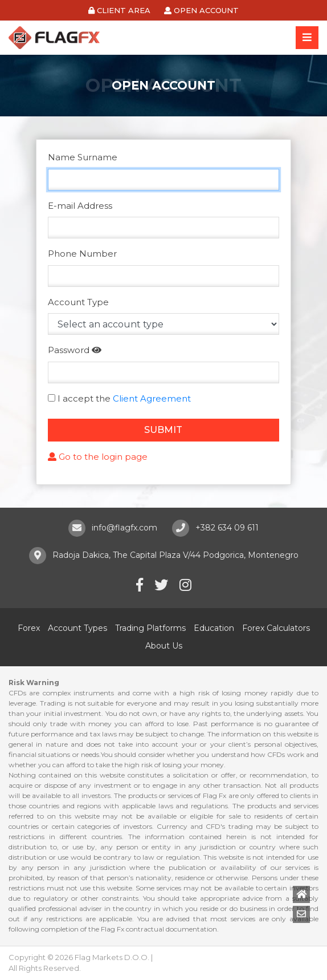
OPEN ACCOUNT (201, 10)
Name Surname (83, 157)
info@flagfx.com (124, 528)
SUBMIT (163, 430)
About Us (164, 646)
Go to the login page (98, 457)
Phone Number (82, 254)
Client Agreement (152, 398)
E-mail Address (80, 206)
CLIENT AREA (119, 10)
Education (214, 628)
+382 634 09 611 (227, 528)
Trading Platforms (150, 628)
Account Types (77, 628)
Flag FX (54, 38)
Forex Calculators (276, 628)
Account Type (78, 302)
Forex (29, 628)
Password (69, 350)
